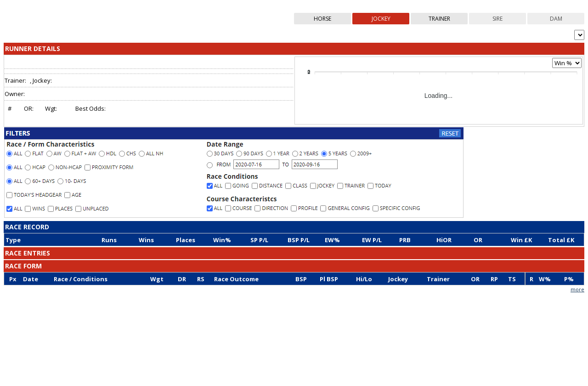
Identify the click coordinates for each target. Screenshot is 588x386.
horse (322, 20)
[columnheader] (52, 241)
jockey (381, 20)
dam (556, 20)
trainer (439, 20)
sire (498, 20)
